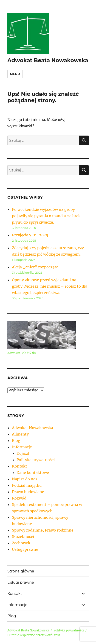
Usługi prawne (25, 549)
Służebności (23, 537)
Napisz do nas (25, 479)
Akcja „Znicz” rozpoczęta (35, 267)
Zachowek (21, 543)
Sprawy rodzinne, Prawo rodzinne (43, 530)
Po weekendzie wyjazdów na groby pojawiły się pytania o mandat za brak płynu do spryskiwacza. (46, 216)
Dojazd (23, 453)
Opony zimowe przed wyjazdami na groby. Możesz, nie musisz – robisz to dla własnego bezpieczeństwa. (50, 286)
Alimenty (20, 434)
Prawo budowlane (28, 492)
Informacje (22, 447)
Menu (15, 74)
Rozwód (19, 498)
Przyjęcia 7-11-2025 (30, 235)
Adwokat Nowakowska (32, 428)
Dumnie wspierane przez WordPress (34, 635)
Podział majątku (27, 485)
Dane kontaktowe (33, 473)
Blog (16, 441)
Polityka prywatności (36, 460)
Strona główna (21, 571)
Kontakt (20, 466)
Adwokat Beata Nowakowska (48, 60)
